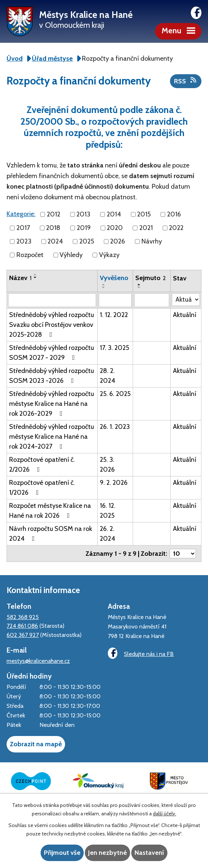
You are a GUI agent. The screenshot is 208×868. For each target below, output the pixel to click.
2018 (53, 228)
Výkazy (109, 255)
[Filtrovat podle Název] (52, 300)
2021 (146, 228)
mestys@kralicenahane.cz (38, 661)
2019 (84, 228)
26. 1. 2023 (115, 427)
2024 (55, 241)
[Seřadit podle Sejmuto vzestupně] (139, 284)
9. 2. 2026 (114, 483)
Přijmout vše (62, 853)
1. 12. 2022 (114, 315)
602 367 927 (23, 635)
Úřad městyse (52, 59)
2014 (114, 214)
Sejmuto (151, 278)
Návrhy (152, 241)
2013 (83, 214)
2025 (87, 241)
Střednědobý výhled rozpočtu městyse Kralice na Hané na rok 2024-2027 (52, 437)
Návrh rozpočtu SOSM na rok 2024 (51, 534)
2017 (23, 228)
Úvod (15, 59)
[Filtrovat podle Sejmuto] (152, 300)
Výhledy (71, 255)
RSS (186, 81)
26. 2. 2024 (107, 534)
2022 (176, 228)
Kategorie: (21, 214)
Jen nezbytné (107, 853)
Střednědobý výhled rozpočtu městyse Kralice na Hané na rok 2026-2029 (52, 404)
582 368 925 (23, 617)
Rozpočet (30, 255)
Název (20, 278)
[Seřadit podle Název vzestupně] (35, 275)
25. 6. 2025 (115, 394)
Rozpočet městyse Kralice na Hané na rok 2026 (50, 511)
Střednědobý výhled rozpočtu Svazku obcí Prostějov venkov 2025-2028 (52, 325)
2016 (174, 214)
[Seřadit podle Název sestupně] (35, 278)
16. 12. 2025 (108, 511)
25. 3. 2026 (107, 465)
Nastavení (149, 853)
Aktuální (185, 315)
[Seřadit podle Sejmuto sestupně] (139, 287)
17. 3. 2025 (114, 348)
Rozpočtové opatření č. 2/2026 (42, 465)
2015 (144, 214)
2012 (54, 214)
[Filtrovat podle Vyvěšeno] (115, 300)
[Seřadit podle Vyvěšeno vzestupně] (104, 284)
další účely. (164, 814)
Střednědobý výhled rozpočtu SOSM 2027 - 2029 (52, 353)
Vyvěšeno (114, 278)
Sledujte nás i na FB (141, 653)
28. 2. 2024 (107, 376)
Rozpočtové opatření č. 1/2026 (42, 488)
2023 (24, 241)
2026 (118, 241)
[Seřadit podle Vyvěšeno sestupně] (104, 287)
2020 (115, 228)
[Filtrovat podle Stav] (186, 300)
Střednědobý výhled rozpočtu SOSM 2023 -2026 (52, 376)
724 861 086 (22, 626)
